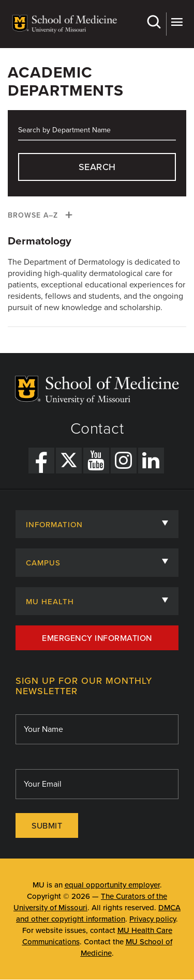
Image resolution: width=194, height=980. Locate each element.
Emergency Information (97, 638)
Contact (97, 429)
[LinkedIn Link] (151, 461)
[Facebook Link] (41, 461)
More (177, 22)
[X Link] (69, 461)
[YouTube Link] (96, 461)
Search (153, 22)
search (97, 167)
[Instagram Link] (124, 461)
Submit (47, 826)
